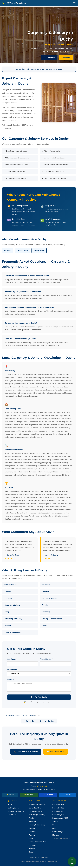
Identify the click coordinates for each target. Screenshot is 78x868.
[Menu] (74, 3)
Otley (54, 830)
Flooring (45, 605)
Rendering (46, 612)
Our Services (21, 69)
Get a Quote (58, 69)
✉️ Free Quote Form (56, 753)
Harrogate (8, 250)
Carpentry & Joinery (12, 605)
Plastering (46, 585)
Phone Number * (46, 659)
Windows (8, 626)
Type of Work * (13, 669)
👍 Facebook (48, 796)
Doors (44, 626)
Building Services (15, 717)
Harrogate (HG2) (58, 810)
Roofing (8, 591)
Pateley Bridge (58, 833)
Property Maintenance (13, 632)
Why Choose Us (33, 69)
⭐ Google (10, 796)
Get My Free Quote (39, 699)
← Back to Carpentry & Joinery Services (39, 723)
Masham (56, 837)
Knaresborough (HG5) (60, 820)
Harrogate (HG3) (58, 813)
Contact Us (12, 816)
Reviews (49, 69)
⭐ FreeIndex (29, 796)
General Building (11, 585)
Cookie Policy (44, 859)
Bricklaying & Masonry (13, 619)
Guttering (46, 591)
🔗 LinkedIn (67, 796)
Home (6, 717)
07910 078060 (42, 788)
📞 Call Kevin (49, 57)
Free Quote (66, 57)
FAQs (42, 69)
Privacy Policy (34, 859)
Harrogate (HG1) (58, 806)
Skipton (55, 823)
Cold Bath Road (22, 250)
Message (11, 679)
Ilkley (54, 827)
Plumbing (8, 598)
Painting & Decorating (51, 598)
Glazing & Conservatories (52, 619)
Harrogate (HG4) (58, 816)
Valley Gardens (39, 250)
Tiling (7, 612)
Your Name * (12, 659)
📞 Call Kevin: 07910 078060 (26, 753)
